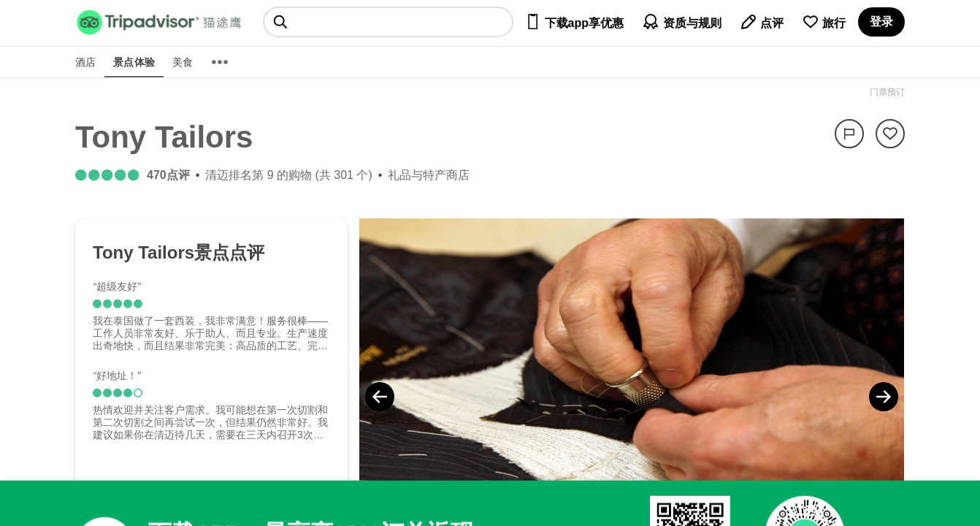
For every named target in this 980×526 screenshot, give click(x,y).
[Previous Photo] (380, 397)
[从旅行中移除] (890, 134)
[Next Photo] (884, 397)
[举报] (849, 134)
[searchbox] (388, 22)
